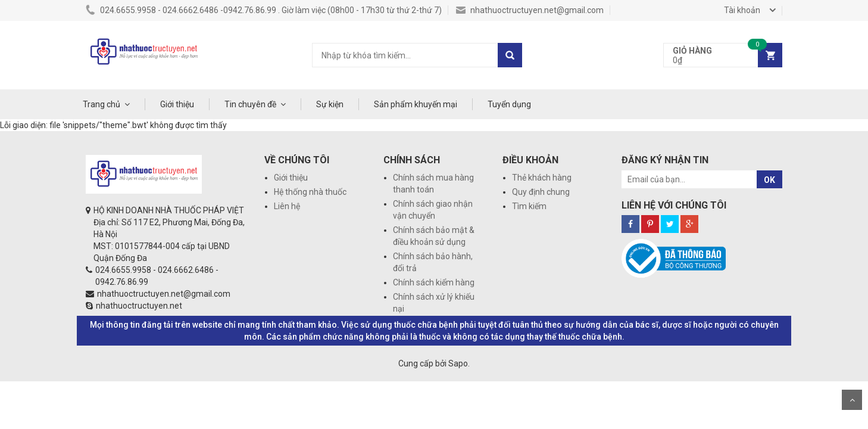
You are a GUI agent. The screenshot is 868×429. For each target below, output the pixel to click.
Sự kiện (330, 104)
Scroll (852, 400)
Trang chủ (102, 104)
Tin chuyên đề (250, 104)
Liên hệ (287, 206)
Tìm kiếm (529, 206)
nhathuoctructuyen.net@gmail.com (530, 10)
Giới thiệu (177, 104)
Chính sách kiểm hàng (434, 282)
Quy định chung (541, 192)
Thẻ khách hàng (542, 178)
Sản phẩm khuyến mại (416, 104)
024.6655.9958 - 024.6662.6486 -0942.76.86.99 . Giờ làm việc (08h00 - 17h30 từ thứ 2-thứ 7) (264, 10)
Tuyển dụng (509, 104)
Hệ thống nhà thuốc (310, 192)
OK (769, 180)
